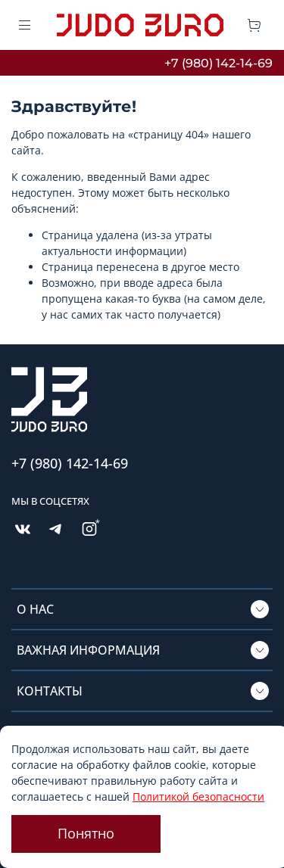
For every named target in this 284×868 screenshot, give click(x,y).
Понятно (86, 833)
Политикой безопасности (198, 796)
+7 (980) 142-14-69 (218, 63)
